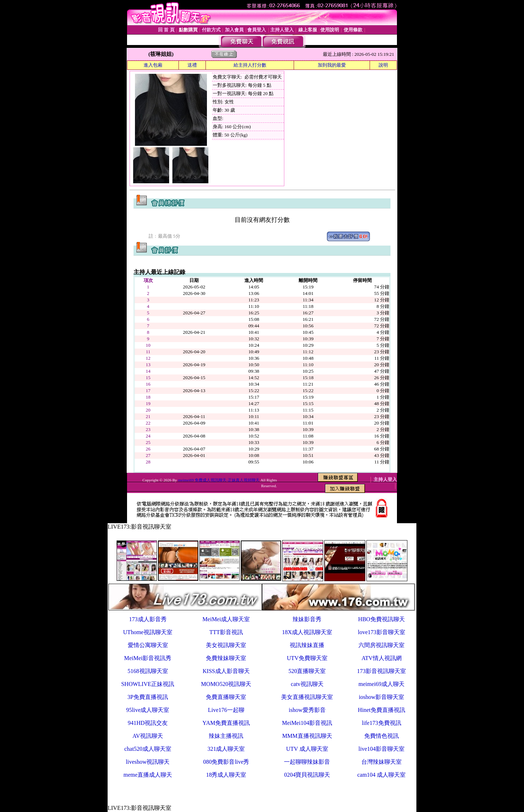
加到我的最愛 (332, 65)
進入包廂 (153, 65)
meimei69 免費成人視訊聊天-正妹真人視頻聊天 (218, 480)
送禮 (192, 65)
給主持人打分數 (250, 65)
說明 (383, 65)
